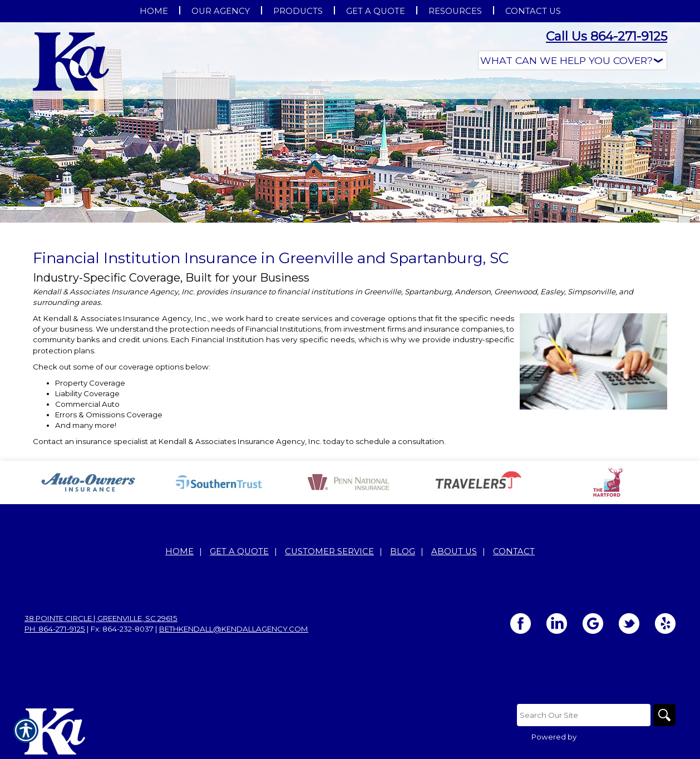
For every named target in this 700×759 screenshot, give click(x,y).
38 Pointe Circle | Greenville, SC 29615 (101, 618)
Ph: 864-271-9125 (55, 629)
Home (179, 551)
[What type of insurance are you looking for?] (573, 60)
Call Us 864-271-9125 (607, 36)
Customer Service (329, 551)
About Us (454, 551)
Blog (403, 551)
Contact (514, 551)
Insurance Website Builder (627, 737)
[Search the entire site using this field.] (584, 715)
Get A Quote (239, 551)
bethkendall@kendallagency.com (234, 629)
